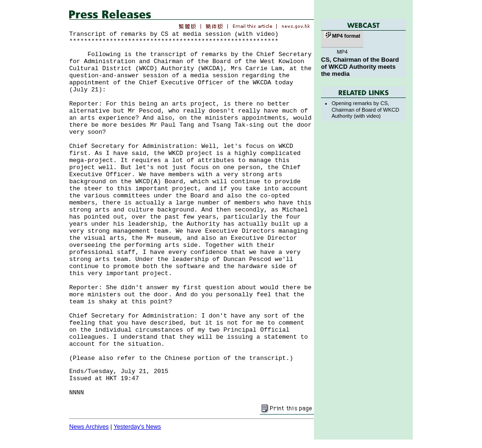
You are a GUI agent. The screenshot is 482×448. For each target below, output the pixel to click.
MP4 (342, 52)
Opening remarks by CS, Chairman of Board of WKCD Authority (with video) (365, 110)
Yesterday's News (137, 427)
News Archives (89, 427)
